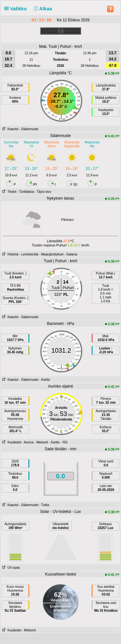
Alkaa (42, 9)
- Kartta (45, 380)
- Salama (71, 254)
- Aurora (28, 442)
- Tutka (44, 505)
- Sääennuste (29, 129)
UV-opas (10, 568)
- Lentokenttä (29, 254)
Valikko (17, 9)
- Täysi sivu (43, 192)
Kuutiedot (11, 442)
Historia (10, 254)
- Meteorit (41, 442)
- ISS (64, 442)
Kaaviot (10, 129)
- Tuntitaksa (25, 192)
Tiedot (9, 192)
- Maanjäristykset (51, 254)
